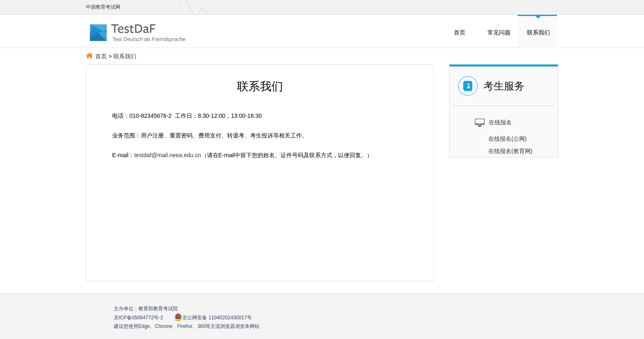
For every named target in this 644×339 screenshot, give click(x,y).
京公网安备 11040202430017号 (213, 317)
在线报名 (493, 122)
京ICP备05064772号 (138, 318)
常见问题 (499, 32)
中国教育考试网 (103, 7)
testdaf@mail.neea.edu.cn (168, 155)
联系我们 (538, 32)
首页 (460, 32)
